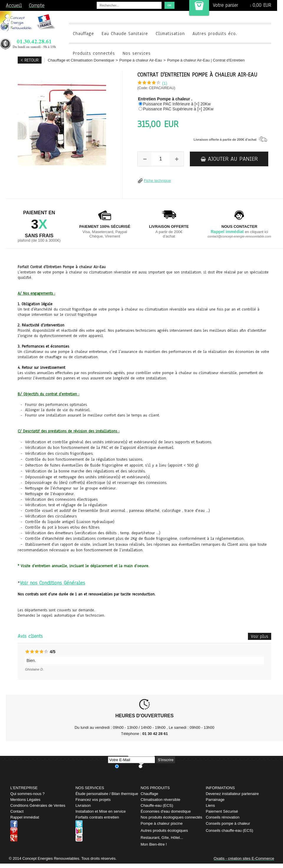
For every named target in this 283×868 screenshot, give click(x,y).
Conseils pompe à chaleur (228, 823)
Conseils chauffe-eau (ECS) (229, 830)
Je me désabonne (156, 766)
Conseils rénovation (223, 817)
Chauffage (83, 34)
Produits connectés (94, 53)
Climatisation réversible (160, 800)
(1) (165, 83)
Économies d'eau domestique (166, 811)
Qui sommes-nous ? (27, 794)
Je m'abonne (129, 766)
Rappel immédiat (25, 817)
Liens (210, 805)
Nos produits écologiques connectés (171, 817)
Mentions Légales (25, 800)
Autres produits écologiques (164, 830)
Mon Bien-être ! (154, 844)
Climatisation (170, 34)
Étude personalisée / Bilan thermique (107, 794)
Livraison (83, 805)
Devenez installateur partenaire (232, 794)
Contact (17, 811)
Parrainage (215, 800)
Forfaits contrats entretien (97, 817)
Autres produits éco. (215, 34)
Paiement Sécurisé (222, 811)
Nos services (137, 53)
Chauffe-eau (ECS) (157, 805)
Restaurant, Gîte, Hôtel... (162, 838)
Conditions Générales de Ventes (38, 805)
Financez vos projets (93, 800)
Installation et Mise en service (101, 811)
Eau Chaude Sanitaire (125, 34)
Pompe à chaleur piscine (162, 823)
